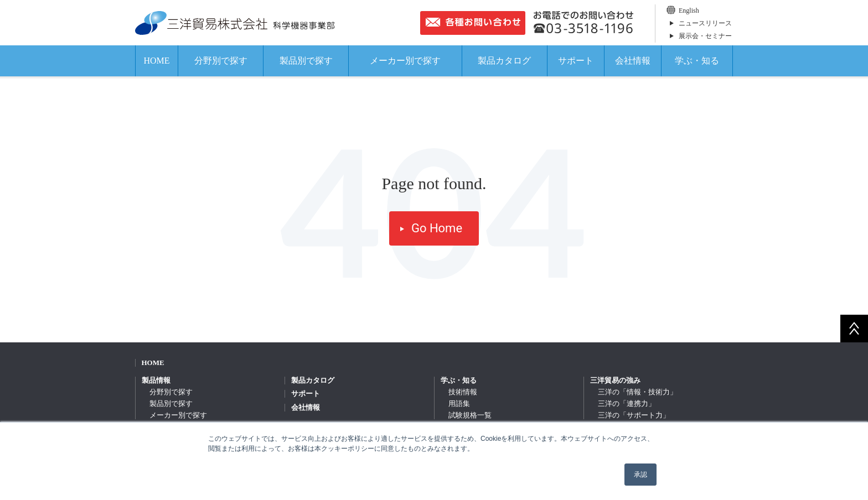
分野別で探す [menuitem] (171, 392)
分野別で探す (221, 61)
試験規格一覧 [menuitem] (470, 415)
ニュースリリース (705, 23)
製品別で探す (306, 61)
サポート (576, 61)
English (689, 11)
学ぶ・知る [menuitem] (459, 380)
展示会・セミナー (705, 36)
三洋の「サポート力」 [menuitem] (634, 415)
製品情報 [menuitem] (156, 380)
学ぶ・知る (697, 61)
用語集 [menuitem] (459, 403)
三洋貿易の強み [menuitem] (615, 380)
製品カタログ (504, 61)
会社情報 (633, 61)
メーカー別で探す (405, 61)
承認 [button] (640, 475)
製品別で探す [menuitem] (171, 403)
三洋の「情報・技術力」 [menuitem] (637, 392)
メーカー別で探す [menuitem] (178, 415)
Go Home (437, 228)
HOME (156, 61)
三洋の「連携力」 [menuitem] (627, 403)
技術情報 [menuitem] (463, 392)
